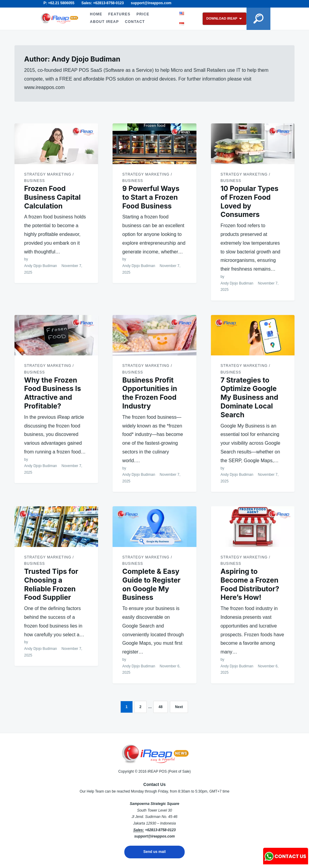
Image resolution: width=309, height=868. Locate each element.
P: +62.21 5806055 (59, 3)
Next (179, 707)
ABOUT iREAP (104, 22)
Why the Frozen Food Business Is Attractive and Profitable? (53, 393)
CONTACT (134, 22)
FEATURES (119, 14)
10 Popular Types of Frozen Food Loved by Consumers (250, 202)
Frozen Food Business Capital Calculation (52, 197)
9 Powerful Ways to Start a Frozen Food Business (151, 197)
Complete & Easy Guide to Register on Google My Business (151, 584)
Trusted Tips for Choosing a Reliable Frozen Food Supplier (51, 584)
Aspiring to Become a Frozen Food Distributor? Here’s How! (250, 584)
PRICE (142, 14)
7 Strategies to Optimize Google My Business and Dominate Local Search (249, 397)
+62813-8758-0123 (160, 830)
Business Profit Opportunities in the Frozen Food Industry (150, 393)
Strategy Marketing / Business (49, 178)
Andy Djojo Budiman (41, 266)
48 (160, 707)
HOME (96, 14)
